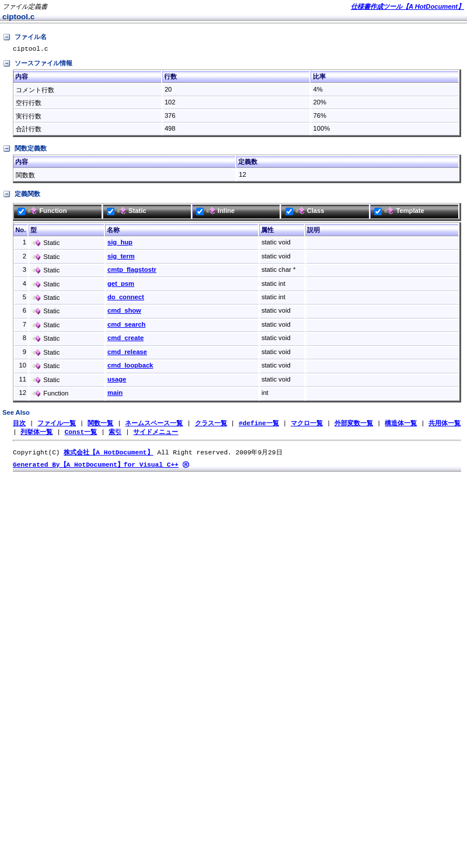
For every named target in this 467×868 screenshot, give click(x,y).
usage (117, 381)
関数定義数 (25, 150)
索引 (115, 434)
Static (126, 212)
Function (42, 212)
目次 (19, 425)
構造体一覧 (401, 425)
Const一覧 (81, 434)
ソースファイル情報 (37, 65)
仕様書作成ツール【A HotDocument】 (407, 6)
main (115, 394)
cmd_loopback (130, 367)
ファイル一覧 (57, 425)
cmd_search (126, 326)
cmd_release (127, 353)
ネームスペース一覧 (154, 425)
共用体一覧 (445, 425)
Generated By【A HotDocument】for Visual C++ (96, 468)
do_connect (126, 299)
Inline (215, 212)
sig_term (121, 258)
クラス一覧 (211, 425)
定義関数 (21, 196)
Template (399, 212)
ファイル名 (25, 37)
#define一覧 (259, 425)
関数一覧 (100, 425)
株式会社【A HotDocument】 (108, 455)
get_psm (121, 285)
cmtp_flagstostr (132, 271)
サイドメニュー (156, 434)
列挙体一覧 (36, 434)
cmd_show (124, 312)
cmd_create (126, 339)
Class (305, 212)
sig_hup (120, 244)
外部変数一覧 (354, 425)
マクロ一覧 (307, 425)
